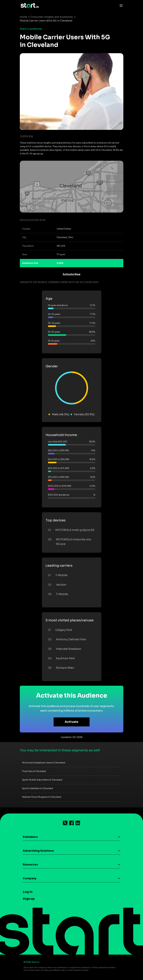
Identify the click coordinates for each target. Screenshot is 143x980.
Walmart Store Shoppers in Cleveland (42, 797)
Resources (30, 865)
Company (30, 878)
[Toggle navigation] (120, 5)
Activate (71, 722)
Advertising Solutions (38, 851)
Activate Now (72, 274)
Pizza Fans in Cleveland (34, 771)
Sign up (29, 899)
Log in (28, 892)
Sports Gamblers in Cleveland (38, 788)
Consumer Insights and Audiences (52, 17)
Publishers (30, 837)
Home (23, 17)
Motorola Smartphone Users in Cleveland (44, 763)
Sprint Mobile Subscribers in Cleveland (42, 780)
